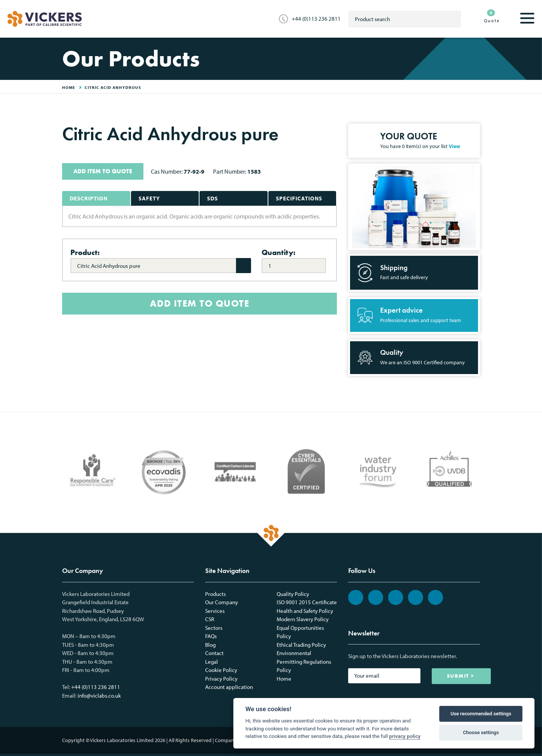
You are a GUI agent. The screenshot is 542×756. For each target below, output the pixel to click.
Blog (210, 645)
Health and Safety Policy (305, 611)
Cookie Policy (221, 670)
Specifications (299, 198)
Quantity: (279, 252)
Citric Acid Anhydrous (113, 87)
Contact (214, 653)
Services (215, 611)
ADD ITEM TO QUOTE (103, 171)
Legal (212, 662)
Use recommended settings (481, 714)
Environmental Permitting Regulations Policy (304, 661)
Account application (229, 687)
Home (284, 679)
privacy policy (405, 736)
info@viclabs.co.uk (99, 696)
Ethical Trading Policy (301, 645)
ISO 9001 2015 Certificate (307, 602)
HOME (69, 87)
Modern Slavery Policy (303, 619)
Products (215, 594)
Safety (149, 198)
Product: (85, 252)
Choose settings (481, 732)
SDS (212, 198)
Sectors (214, 628)
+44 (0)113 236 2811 (316, 19)
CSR (210, 619)
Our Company (222, 602)
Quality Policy (293, 594)
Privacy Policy (221, 679)
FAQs (211, 636)
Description (89, 198)
